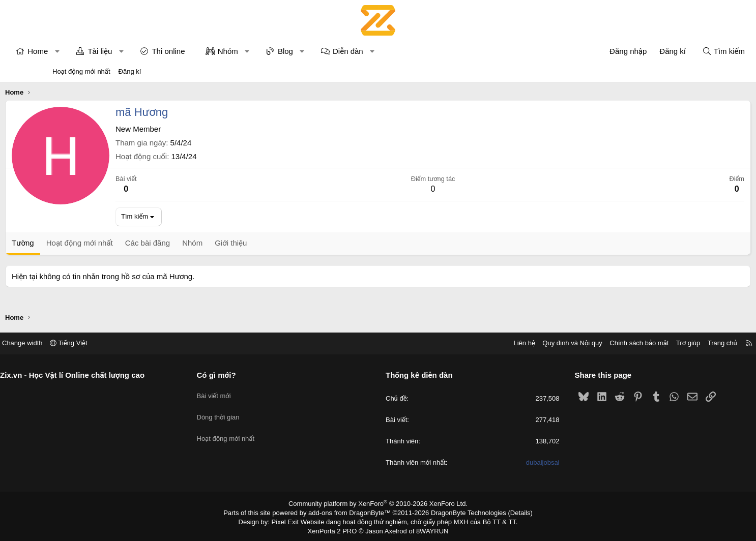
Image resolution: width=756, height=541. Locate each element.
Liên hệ (469, 343)
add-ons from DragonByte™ (352, 512)
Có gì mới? (244, 375)
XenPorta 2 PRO (336, 529)
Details (510, 512)
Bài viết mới (241, 392)
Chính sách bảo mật (584, 343)
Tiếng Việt (124, 343)
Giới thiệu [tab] (278, 243)
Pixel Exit (292, 520)
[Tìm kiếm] (676, 51)
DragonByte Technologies (462, 512)
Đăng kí (130, 71)
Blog (333, 51)
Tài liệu (147, 51)
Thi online (215, 51)
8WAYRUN (428, 529)
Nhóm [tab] (240, 243)
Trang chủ (667, 343)
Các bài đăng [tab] (195, 243)
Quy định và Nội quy (517, 343)
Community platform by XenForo (378, 503)
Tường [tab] (70, 243)
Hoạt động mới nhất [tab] (127, 243)
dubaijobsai (515, 463)
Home (85, 51)
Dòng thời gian (246, 411)
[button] (105, 51)
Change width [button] (77, 343)
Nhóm (275, 51)
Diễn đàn (395, 51)
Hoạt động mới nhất (81, 71)
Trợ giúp (633, 343)
